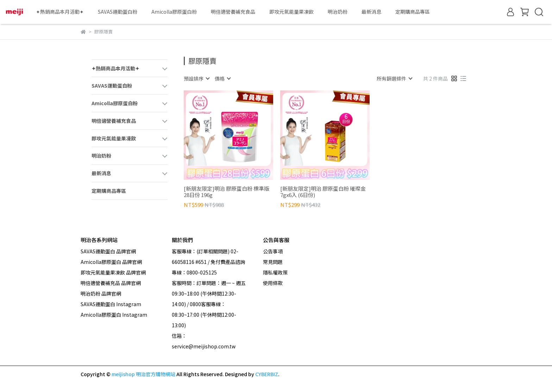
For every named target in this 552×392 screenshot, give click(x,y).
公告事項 (273, 251)
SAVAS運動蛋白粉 (118, 12)
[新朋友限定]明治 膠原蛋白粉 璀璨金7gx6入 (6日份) (323, 192)
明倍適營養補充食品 (233, 12)
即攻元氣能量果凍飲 (291, 12)
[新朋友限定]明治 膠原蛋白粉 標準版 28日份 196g (227, 192)
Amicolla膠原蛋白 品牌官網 (111, 262)
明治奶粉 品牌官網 (101, 293)
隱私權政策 (275, 272)
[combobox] (196, 78)
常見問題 (273, 262)
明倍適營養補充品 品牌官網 (111, 283)
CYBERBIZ (267, 374)
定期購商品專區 (413, 12)
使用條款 (273, 283)
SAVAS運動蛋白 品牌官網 (108, 251)
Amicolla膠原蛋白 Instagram (114, 315)
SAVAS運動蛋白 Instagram (111, 304)
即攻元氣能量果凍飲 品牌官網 (113, 272)
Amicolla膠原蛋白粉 (174, 12)
